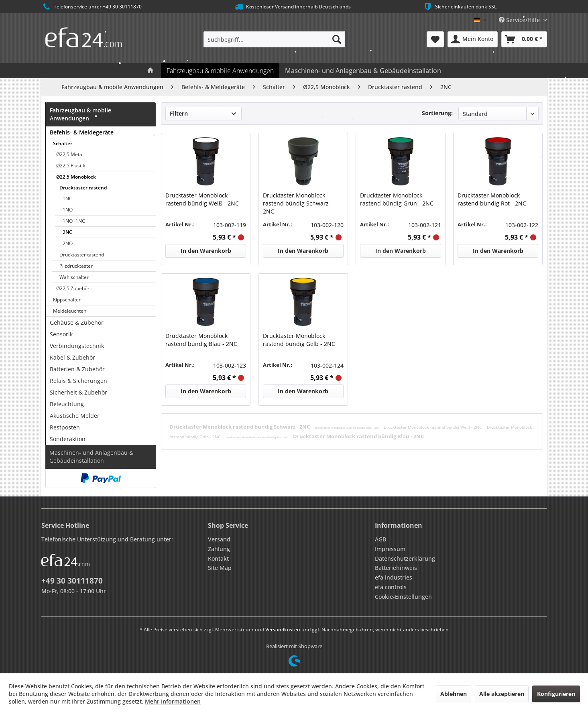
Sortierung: (437, 113)
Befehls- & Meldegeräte (82, 132)
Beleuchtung (67, 404)
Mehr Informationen (173, 701)
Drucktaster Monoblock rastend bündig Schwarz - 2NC (298, 203)
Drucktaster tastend (82, 255)
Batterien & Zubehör (77, 369)
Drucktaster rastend (83, 188)
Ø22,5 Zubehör (73, 288)
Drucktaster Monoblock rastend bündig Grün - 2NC (397, 199)
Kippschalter (67, 300)
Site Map (220, 568)
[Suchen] (337, 39)
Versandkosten (283, 630)
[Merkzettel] (435, 39)
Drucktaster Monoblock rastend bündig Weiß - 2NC (202, 199)
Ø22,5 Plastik (71, 166)
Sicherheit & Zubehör (78, 392)
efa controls (391, 587)
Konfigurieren (556, 694)
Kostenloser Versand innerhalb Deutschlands (292, 7)
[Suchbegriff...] (274, 39)
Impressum (390, 549)
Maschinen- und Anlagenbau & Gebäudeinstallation (91, 457)
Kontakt (218, 558)
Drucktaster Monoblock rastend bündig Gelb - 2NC (299, 340)
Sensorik (61, 334)
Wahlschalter (74, 277)
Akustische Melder (75, 416)
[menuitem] (274, 39)
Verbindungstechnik (77, 346)
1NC (67, 198)
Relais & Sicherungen (78, 381)
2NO (68, 243)
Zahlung (219, 549)
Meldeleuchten (70, 311)
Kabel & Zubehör (72, 357)
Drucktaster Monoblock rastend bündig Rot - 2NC (492, 199)
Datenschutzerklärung (405, 558)
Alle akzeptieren (502, 694)
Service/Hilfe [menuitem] (520, 20)
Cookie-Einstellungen (403, 597)
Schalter (63, 143)
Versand (219, 539)
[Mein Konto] (473, 39)
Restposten (65, 427)
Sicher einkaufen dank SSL (460, 7)
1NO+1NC (74, 221)
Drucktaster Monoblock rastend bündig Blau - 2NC (201, 340)
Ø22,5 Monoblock (76, 177)
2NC (67, 232)
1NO (68, 210)
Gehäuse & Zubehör (77, 322)
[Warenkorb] (524, 39)
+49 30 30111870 (72, 581)
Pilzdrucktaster (76, 266)
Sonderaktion (68, 439)
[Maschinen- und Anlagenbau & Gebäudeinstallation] (363, 71)
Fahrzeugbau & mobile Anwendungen (80, 114)
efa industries (394, 577)
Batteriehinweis (396, 568)
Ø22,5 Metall (70, 154)
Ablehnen (454, 694)
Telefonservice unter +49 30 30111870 (92, 7)
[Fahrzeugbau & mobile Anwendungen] (220, 71)
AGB (380, 539)
